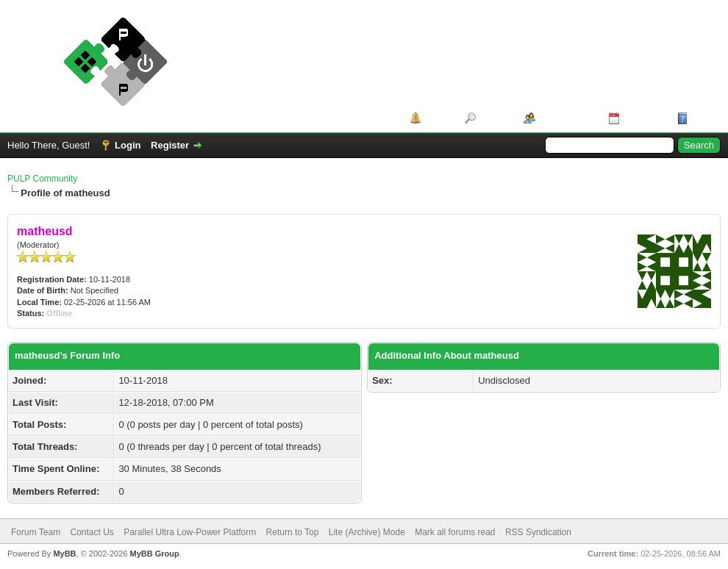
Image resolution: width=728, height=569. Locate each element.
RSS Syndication (538, 532)
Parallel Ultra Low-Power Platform (190, 532)
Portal (438, 118)
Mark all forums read (455, 532)
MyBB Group (154, 554)
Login (128, 145)
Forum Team (36, 532)
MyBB (64, 554)
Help (702, 118)
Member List (567, 118)
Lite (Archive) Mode (367, 532)
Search (495, 118)
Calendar (643, 118)
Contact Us (92, 532)
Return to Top (293, 532)
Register (170, 145)
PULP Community (42, 179)
